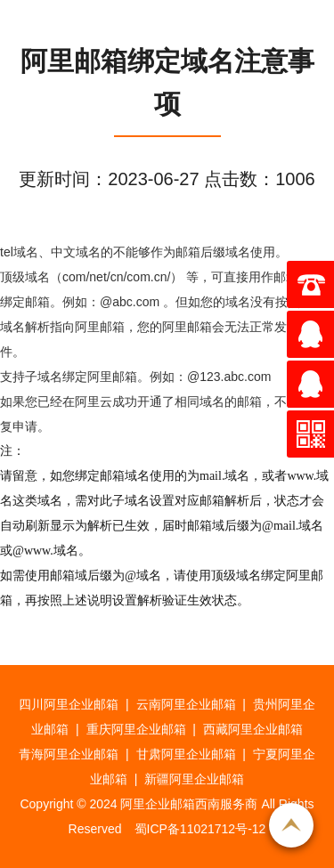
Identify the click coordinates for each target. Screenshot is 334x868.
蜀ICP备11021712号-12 (200, 829)
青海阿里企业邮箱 (69, 754)
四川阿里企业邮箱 (69, 704)
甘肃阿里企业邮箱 (186, 754)
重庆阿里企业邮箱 (136, 729)
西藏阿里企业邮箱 (253, 729)
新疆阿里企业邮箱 (194, 779)
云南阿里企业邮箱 (186, 704)
